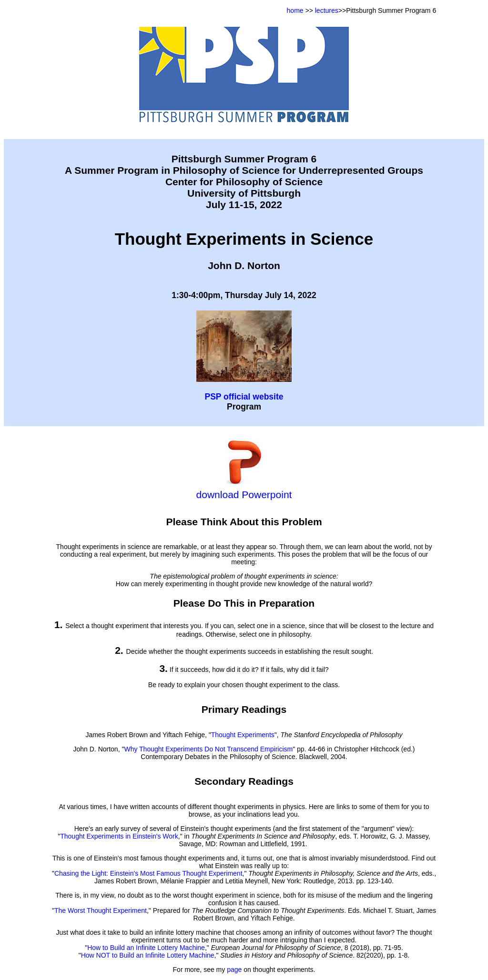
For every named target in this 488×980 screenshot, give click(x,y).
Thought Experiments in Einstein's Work (119, 836)
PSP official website (244, 397)
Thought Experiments (243, 735)
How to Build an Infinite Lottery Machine (146, 948)
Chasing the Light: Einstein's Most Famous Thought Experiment (148, 873)
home (295, 10)
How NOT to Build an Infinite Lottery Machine (148, 955)
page (234, 970)
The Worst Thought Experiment (101, 910)
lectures (327, 10)
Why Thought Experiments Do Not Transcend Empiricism (208, 749)
